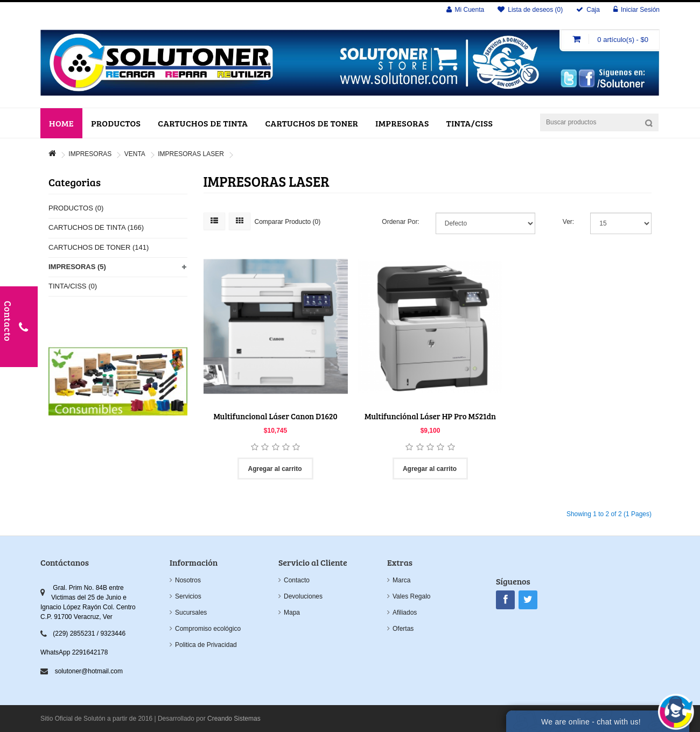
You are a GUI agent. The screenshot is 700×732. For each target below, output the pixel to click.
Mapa (292, 613)
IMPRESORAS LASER (191, 154)
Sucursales (191, 613)
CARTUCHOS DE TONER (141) (99, 247)
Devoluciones (303, 596)
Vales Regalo (412, 596)
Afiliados (405, 613)
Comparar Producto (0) (288, 222)
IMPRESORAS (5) (77, 267)
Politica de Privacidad (206, 645)
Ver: (568, 222)
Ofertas (403, 629)
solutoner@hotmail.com (89, 671)
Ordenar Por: (400, 222)
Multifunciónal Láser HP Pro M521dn (430, 416)
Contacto (297, 580)
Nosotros (188, 580)
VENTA (135, 154)
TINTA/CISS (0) (73, 286)
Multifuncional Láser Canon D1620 (275, 416)
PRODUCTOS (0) (76, 208)
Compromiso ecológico (208, 629)
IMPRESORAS (90, 154)
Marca (401, 580)
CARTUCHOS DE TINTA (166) (96, 227)
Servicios (188, 596)
